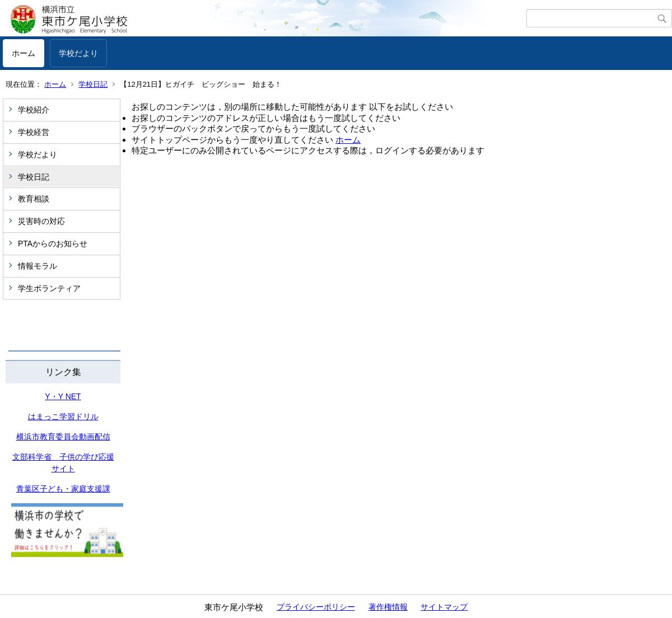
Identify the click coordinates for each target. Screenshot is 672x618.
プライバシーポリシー (316, 607)
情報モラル (38, 266)
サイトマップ (444, 607)
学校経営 (34, 132)
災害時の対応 (41, 221)
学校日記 (93, 84)
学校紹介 (34, 110)
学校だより (78, 53)
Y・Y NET (63, 396)
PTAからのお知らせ (53, 244)
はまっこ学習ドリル (63, 416)
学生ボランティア (49, 288)
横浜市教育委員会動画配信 (63, 437)
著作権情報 (388, 607)
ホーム (24, 53)
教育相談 (34, 199)
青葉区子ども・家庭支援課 (63, 489)
